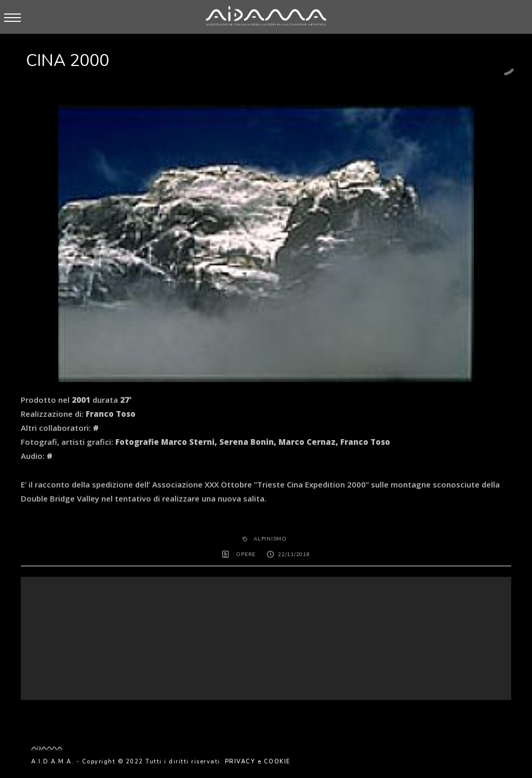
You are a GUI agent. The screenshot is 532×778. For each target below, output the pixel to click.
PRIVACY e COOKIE (258, 762)
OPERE (246, 555)
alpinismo (270, 539)
